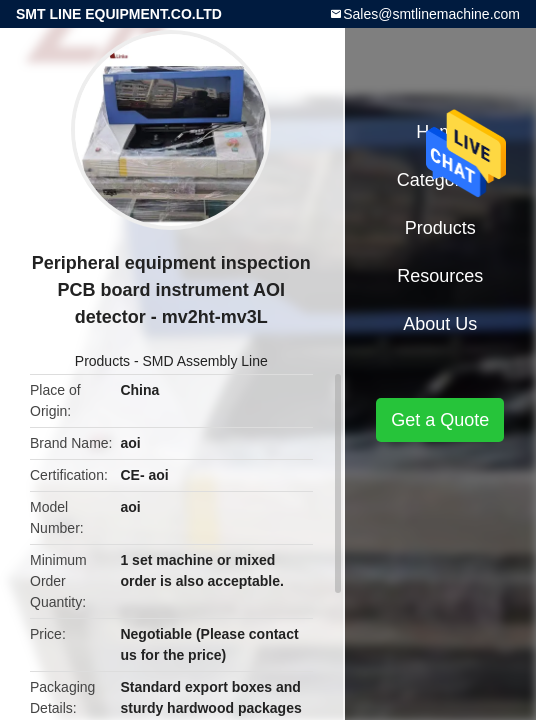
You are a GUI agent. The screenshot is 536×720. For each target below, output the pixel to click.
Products (102, 361)
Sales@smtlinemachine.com (431, 14)
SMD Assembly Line (205, 361)
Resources (440, 276)
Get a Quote (440, 420)
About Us (440, 324)
